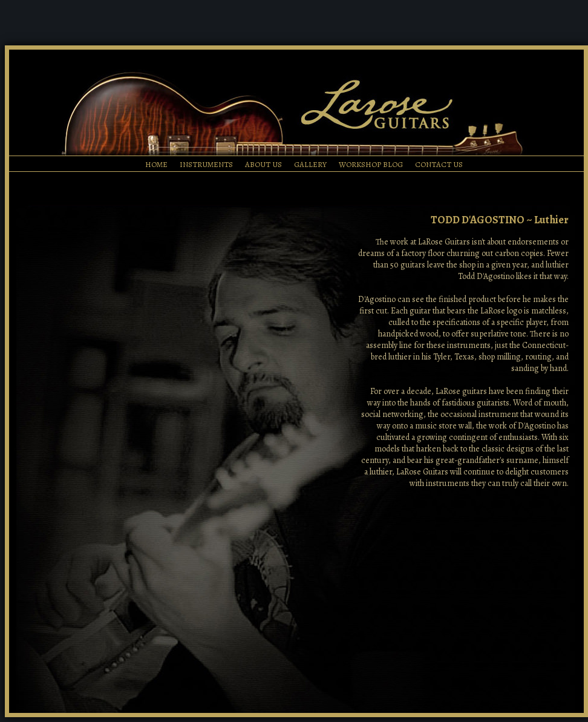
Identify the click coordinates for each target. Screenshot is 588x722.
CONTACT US (439, 164)
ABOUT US (263, 164)
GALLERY (310, 164)
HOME (156, 164)
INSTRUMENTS (206, 164)
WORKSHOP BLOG (371, 164)
